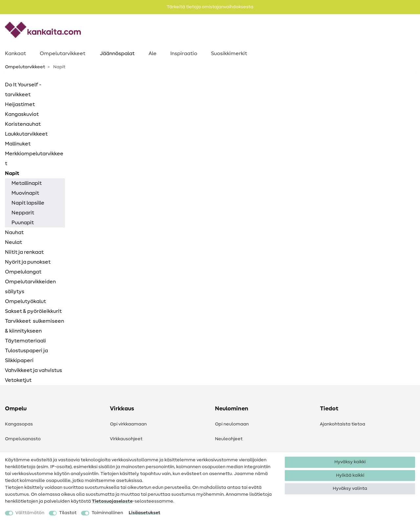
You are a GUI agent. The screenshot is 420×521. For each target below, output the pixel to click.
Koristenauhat (23, 124)
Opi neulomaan (232, 424)
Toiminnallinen (107, 513)
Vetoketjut (18, 380)
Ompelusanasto (23, 439)
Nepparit (23, 213)
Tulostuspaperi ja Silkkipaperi (26, 356)
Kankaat (15, 54)
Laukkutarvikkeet (26, 134)
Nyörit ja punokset (28, 262)
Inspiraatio (184, 54)
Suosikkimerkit (229, 54)
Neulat (13, 242)
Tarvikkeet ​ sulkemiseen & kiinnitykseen (34, 326)
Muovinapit (25, 193)
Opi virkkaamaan (128, 424)
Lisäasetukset (145, 513)
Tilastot (68, 513)
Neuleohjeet (229, 439)
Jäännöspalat (117, 54)
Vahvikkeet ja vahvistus (33, 370)
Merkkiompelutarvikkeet (34, 159)
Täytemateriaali (25, 341)
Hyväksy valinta (350, 488)
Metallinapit (27, 183)
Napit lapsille (28, 203)
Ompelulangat (23, 272)
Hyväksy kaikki (350, 462)
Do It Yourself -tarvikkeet (23, 90)
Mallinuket (18, 144)
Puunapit (23, 223)
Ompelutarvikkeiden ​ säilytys (31, 287)
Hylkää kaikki (350, 475)
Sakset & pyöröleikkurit (33, 311)
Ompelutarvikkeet (63, 54)
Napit (12, 173)
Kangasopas (19, 424)
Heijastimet (20, 104)
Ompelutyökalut (25, 301)
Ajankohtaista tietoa (343, 424)
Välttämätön (30, 513)
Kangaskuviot (22, 114)
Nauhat (14, 232)
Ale (153, 54)
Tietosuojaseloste (112, 501)
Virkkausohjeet (126, 439)
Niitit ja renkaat (24, 252)
